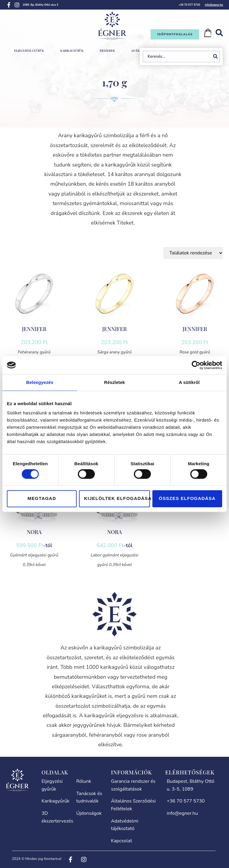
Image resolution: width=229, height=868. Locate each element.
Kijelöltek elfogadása (117, 499)
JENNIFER (34, 329)
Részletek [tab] (114, 382)
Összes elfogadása (187, 499)
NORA (34, 532)
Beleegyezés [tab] (40, 382)
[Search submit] (216, 57)
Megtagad (42, 499)
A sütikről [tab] (189, 382)
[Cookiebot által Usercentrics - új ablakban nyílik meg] (196, 365)
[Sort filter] (193, 253)
